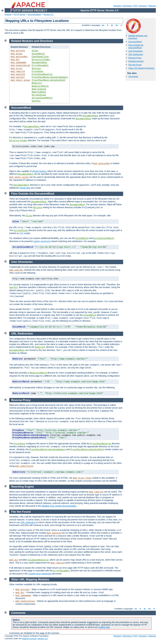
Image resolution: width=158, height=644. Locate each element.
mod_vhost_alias (20, 80)
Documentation (34, 14)
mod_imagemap (18, 63)
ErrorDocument (40, 65)
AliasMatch (38, 54)
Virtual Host (25, 188)
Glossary (143, 6)
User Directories (136, 51)
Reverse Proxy (135, 58)
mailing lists (104, 627)
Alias (35, 51)
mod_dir (15, 60)
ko (117, 25)
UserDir (36, 101)
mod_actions (18, 51)
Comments (133, 76)
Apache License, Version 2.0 (35, 639)
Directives (127, 6)
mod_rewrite (18, 71)
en (103, 25)
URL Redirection (136, 54)
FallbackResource (38, 560)
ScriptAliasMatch (42, 98)
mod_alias (17, 54)
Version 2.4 (49, 14)
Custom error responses (40, 574)
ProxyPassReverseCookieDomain (50, 77)
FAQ (135, 6)
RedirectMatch (40, 86)
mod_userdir (18, 77)
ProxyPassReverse (42, 74)
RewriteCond (39, 89)
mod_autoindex (19, 57)
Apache (8, 14)
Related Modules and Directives (32, 41)
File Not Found (135, 65)
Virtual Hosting (39, 171)
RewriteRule (39, 92)
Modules (117, 6)
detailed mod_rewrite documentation (59, 506)
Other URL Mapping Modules (141, 68)
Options (36, 69)
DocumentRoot (135, 42)
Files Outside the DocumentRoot (136, 46)
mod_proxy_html (82, 478)
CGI (21, 233)
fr (108, 25)
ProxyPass (38, 71)
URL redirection (28, 522)
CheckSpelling (40, 57)
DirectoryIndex (41, 60)
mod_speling (18, 74)
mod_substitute (24, 466)
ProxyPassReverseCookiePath (49, 80)
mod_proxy (17, 69)
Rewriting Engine (136, 61)
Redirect (37, 83)
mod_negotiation (20, 65)
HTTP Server (20, 14)
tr (122, 25)
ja (112, 25)
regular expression (42, 241)
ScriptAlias (39, 95)
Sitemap (152, 6)
